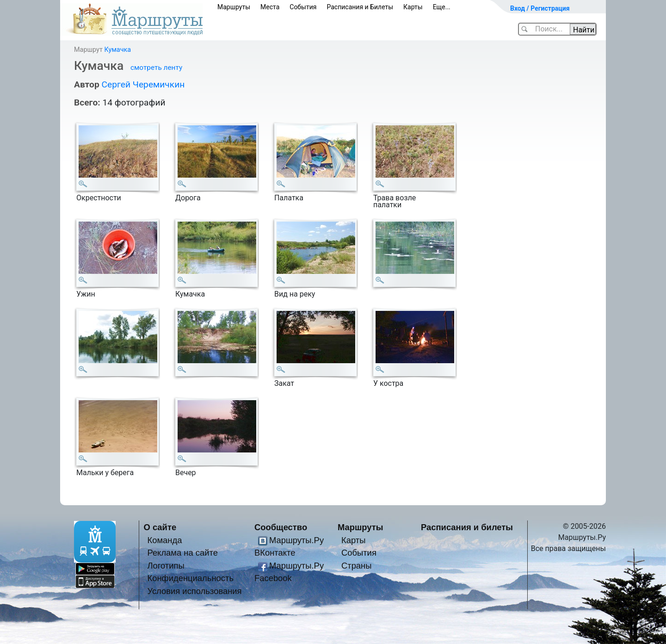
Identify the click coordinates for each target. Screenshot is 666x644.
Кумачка (117, 50)
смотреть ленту (156, 68)
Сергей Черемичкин (143, 84)
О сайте (160, 527)
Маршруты (234, 7)
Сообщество (281, 527)
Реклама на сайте (182, 553)
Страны (357, 566)
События (303, 7)
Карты (413, 7)
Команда (164, 540)
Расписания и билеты (467, 527)
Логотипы (166, 566)
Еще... (442, 7)
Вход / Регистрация (540, 8)
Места (270, 7)
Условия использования (194, 591)
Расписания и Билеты (360, 7)
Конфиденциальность (190, 578)
